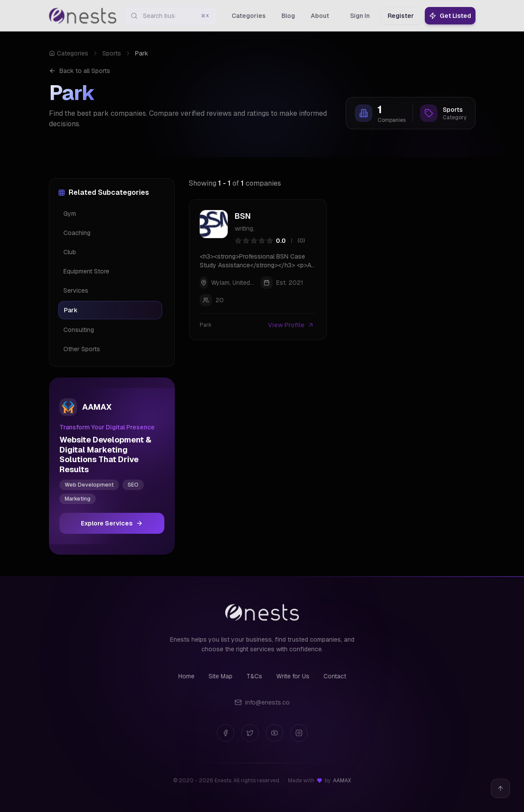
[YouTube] (274, 733)
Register (401, 16)
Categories (69, 53)
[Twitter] (250, 733)
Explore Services (112, 523)
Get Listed (450, 16)
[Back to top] (500, 788)
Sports (112, 53)
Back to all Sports (80, 71)
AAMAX (342, 781)
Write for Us (293, 676)
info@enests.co (262, 702)
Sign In (360, 16)
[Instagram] (299, 733)
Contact (335, 676)
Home (186, 676)
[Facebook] (226, 733)
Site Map (220, 676)
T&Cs (254, 676)
